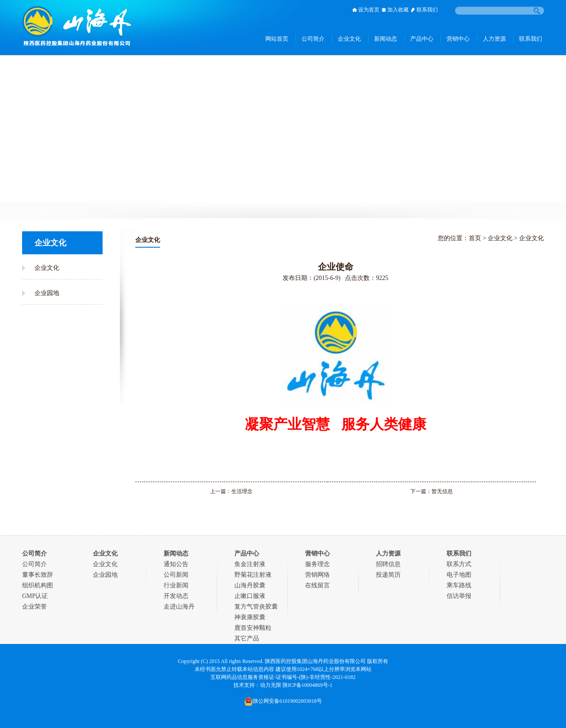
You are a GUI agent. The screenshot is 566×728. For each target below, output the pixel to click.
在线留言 (317, 585)
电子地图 (459, 575)
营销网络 (317, 575)
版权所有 (378, 661)
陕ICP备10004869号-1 (308, 685)
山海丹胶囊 (250, 585)
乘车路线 (459, 585)
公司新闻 (176, 575)
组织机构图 (38, 585)
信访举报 (459, 596)
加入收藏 (398, 10)
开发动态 (176, 596)
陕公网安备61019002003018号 (283, 701)
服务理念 (317, 564)
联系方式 (459, 564)
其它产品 (247, 638)
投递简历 (388, 575)
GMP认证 (35, 596)
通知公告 (176, 564)
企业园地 (47, 293)
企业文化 (47, 268)
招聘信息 (388, 564)
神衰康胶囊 (250, 617)
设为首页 (369, 10)
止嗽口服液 (250, 596)
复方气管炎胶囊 (256, 607)
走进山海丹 (179, 607)
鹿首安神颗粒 (253, 628)
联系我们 (427, 10)
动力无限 (271, 685)
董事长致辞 (38, 575)
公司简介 (34, 564)
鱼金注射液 (250, 564)
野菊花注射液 (253, 575)
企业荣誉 (34, 607)
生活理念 (242, 491)
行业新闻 (176, 585)
